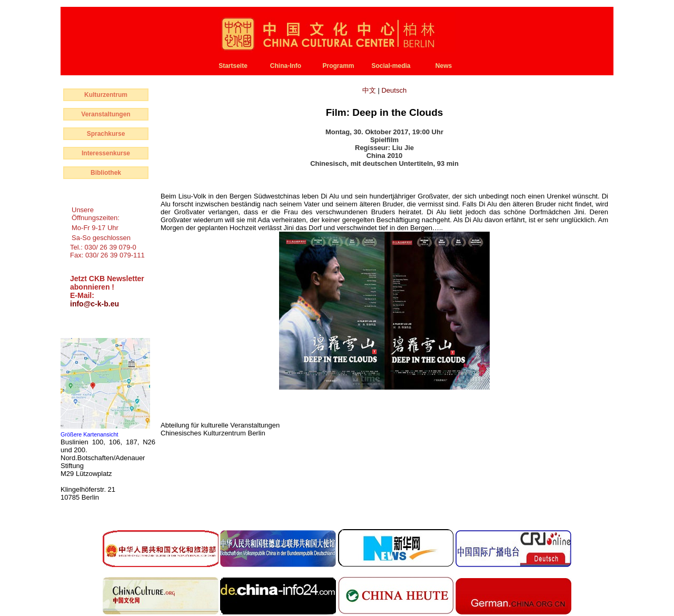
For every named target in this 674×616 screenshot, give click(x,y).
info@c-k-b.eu (95, 304)
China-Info (286, 66)
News (444, 66)
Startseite (233, 66)
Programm (338, 66)
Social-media (391, 66)
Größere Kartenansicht (90, 434)
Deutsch (394, 90)
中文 (370, 90)
